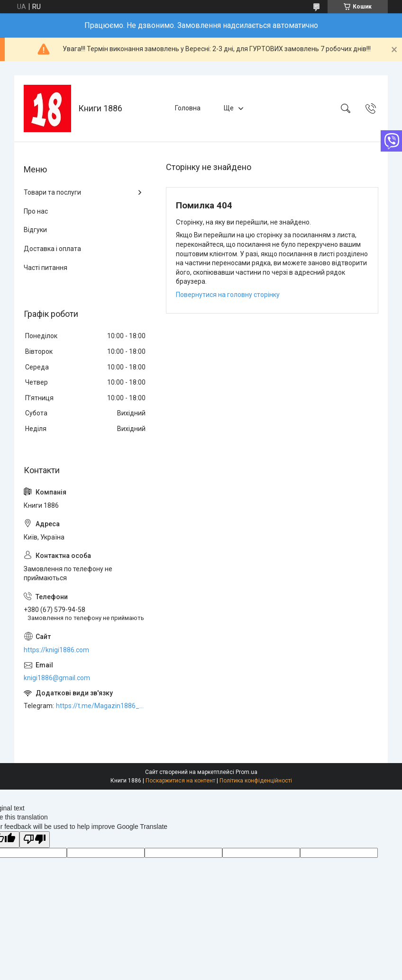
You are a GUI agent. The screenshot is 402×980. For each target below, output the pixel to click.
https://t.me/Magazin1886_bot (101, 706)
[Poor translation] (35, 840)
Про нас (36, 211)
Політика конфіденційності (256, 781)
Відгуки (35, 230)
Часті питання (46, 268)
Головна (188, 108)
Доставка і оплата (52, 249)
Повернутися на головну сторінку (228, 295)
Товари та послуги (52, 192)
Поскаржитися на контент (180, 781)
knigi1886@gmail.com (57, 678)
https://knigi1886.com (56, 650)
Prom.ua (247, 772)
